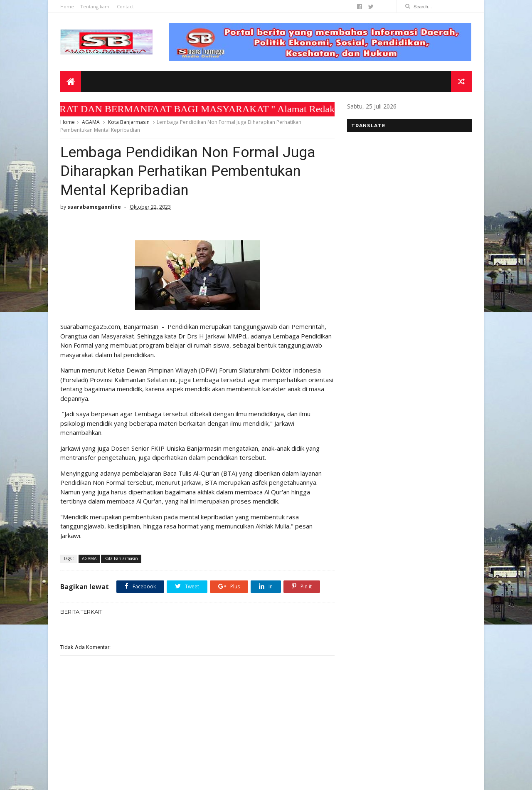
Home (67, 6)
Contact (125, 6)
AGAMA (91, 122)
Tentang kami (95, 6)
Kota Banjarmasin (129, 122)
